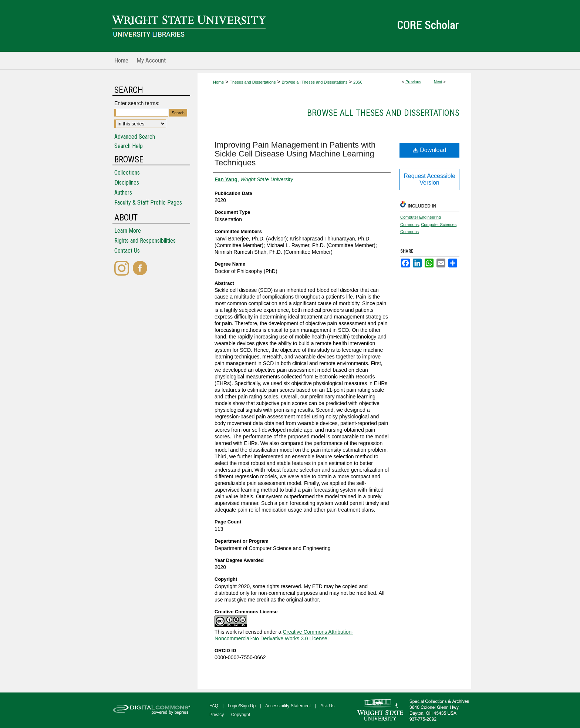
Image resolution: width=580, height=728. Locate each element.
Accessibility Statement (288, 706)
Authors (123, 193)
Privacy (217, 715)
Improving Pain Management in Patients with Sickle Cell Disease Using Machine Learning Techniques (295, 154)
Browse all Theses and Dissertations (314, 82)
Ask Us (327, 706)
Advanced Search (135, 137)
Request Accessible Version (429, 179)
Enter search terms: (137, 103)
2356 (358, 82)
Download (430, 150)
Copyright (241, 715)
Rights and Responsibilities (145, 241)
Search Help (129, 146)
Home (218, 82)
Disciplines (127, 183)
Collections (127, 173)
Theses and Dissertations (253, 82)
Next (438, 82)
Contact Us (127, 251)
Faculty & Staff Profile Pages (148, 203)
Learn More (128, 231)
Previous (413, 82)
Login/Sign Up (242, 706)
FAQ (214, 706)
